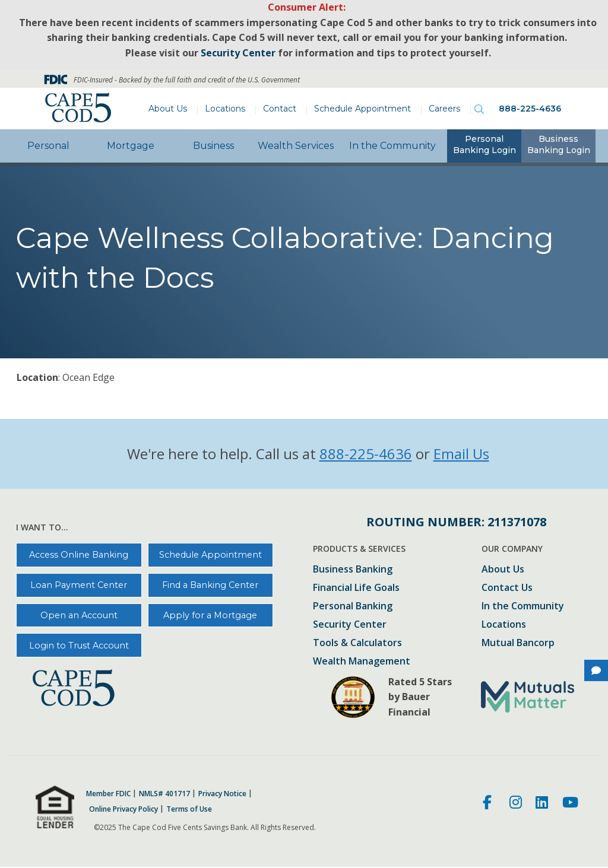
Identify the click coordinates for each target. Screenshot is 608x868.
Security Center (350, 625)
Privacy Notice (222, 794)
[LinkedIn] (542, 804)
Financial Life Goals (356, 588)
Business (213, 146)
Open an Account (79, 615)
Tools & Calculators (357, 643)
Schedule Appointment (362, 109)
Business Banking (353, 570)
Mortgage (131, 146)
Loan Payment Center (79, 585)
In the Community (392, 146)
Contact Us (507, 588)
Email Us (461, 454)
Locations (225, 109)
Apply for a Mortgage (210, 615)
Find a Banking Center (210, 585)
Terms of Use (189, 809)
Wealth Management (362, 662)
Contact (280, 109)
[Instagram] (516, 804)
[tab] (484, 146)
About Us (168, 109)
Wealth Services (296, 146)
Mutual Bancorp (518, 643)
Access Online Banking (79, 555)
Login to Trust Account (79, 646)
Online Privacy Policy (123, 809)
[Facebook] (489, 804)
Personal (48, 146)
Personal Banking (353, 607)
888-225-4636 (530, 109)
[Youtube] (570, 804)
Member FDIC (108, 794)
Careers (444, 109)
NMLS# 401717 (164, 794)
